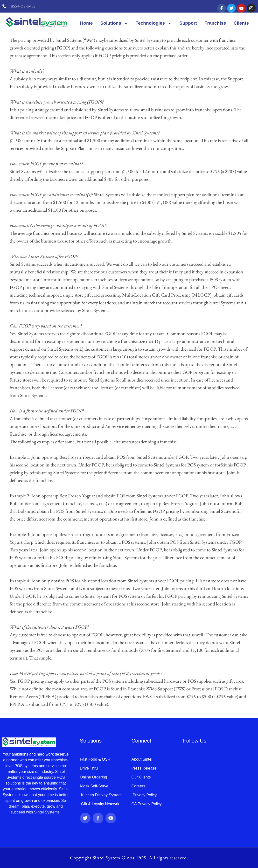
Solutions (114, 23)
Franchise (215, 23)
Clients (241, 23)
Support (188, 23)
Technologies (154, 23)
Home (87, 23)
